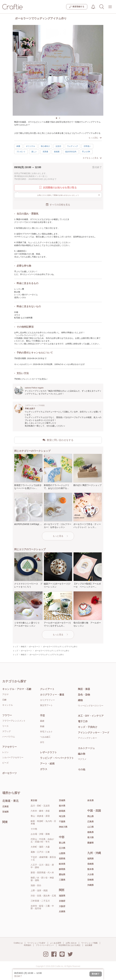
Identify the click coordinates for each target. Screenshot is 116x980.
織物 (80, 700)
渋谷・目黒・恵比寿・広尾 (43, 896)
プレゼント (21, 152)
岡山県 (90, 816)
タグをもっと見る (92, 158)
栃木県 (62, 806)
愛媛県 (90, 843)
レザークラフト (48, 752)
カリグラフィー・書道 (52, 695)
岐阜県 (62, 864)
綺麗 (18, 146)
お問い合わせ (71, 943)
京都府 (62, 901)
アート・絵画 (47, 764)
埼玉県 (62, 816)
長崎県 (90, 864)
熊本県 (90, 869)
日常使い (87, 146)
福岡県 (90, 859)
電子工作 (83, 721)
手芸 (42, 715)
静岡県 (62, 869)
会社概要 (89, 945)
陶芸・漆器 (84, 689)
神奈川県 (63, 827)
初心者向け (45, 146)
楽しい (34, 152)
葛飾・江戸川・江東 (40, 852)
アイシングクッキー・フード (94, 733)
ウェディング (72, 146)
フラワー (7, 715)
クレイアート (47, 689)
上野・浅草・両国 (39, 890)
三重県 (62, 880)
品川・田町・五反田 (40, 806)
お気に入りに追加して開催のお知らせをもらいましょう (69, 195)
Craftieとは (18, 943)
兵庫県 (62, 912)
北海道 (5, 806)
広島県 (90, 822)
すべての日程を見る (58, 205)
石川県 (62, 848)
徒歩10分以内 (71, 152)
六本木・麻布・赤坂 (40, 811)
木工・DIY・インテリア (91, 716)
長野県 (62, 859)
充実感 (45, 152)
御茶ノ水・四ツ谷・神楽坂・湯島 (42, 879)
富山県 (62, 843)
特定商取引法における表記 (69, 945)
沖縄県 (90, 885)
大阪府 (62, 906)
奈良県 (90, 800)
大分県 (90, 874)
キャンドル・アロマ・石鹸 (17, 689)
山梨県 (62, 853)
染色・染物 (84, 695)
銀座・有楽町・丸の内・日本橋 (43, 822)
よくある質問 (56, 943)
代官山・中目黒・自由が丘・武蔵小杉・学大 (42, 840)
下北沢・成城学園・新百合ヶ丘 (43, 858)
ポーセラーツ (10, 773)
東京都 (34, 800)
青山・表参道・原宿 (40, 816)
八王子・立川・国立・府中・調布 (42, 866)
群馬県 (62, 811)
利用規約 (27, 945)
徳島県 (90, 832)
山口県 (90, 827)
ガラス (44, 769)
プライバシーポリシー (45, 945)
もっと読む (95, 138)
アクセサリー (10, 747)
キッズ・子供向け (88, 727)
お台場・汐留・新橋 (40, 834)
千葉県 (62, 822)
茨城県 (62, 800)
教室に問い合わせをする (58, 440)
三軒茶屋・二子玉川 (40, 901)
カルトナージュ (86, 748)
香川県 (90, 837)
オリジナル (31, 146)
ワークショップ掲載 (89, 943)
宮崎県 (90, 880)
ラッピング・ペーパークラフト (57, 758)
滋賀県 (62, 896)
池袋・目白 (36, 885)
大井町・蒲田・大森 (40, 847)
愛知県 (62, 874)
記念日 (58, 146)
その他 (82, 769)
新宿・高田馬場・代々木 (42, 873)
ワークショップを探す (36, 943)
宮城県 (5, 812)
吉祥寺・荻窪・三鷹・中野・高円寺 (42, 907)
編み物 (82, 754)
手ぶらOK (86, 152)
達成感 (57, 152)
